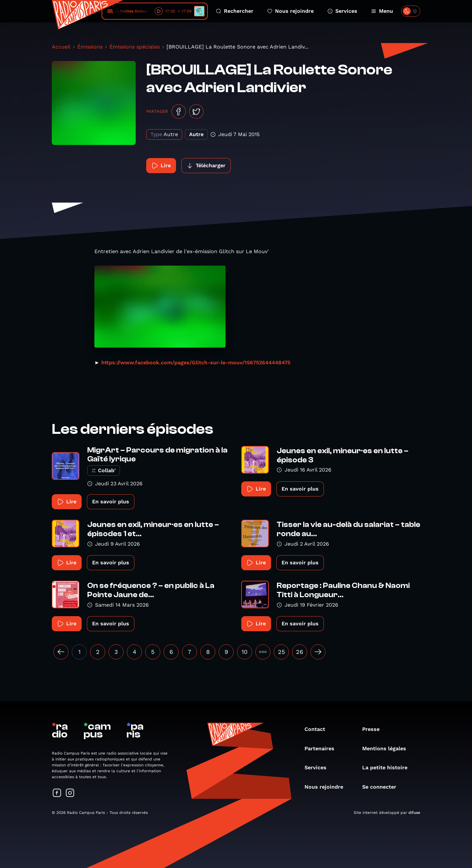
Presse (374, 729)
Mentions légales (387, 748)
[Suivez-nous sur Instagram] (70, 793)
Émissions (90, 47)
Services (342, 11)
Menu (382, 11)
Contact (318, 729)
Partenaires (323, 748)
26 (300, 652)
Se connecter (383, 787)
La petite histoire (388, 767)
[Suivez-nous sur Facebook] (57, 793)
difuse (414, 813)
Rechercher (235, 11)
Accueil (61, 47)
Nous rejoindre (290, 11)
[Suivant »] (318, 652)
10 (245, 652)
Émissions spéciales (135, 47)
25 (281, 652)
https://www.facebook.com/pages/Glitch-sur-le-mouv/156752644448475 (196, 363)
